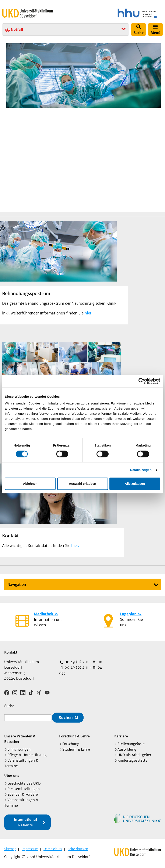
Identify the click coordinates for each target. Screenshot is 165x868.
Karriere (121, 736)
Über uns (12, 776)
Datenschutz (53, 849)
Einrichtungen (19, 749)
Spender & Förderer (23, 794)
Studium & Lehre (76, 749)
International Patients (25, 822)
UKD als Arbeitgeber (134, 755)
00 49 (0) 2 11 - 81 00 (83, 662)
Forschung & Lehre (74, 736)
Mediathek (44, 614)
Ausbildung (127, 749)
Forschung (71, 744)
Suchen (66, 718)
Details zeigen (141, 470)
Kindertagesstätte (132, 760)
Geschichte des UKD (24, 783)
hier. (89, 313)
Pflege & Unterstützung (27, 755)
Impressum (30, 849)
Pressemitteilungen (24, 789)
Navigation (17, 585)
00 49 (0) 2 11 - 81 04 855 (81, 670)
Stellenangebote (131, 744)
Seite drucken (78, 849)
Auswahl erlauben (82, 484)
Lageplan (128, 614)
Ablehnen (30, 484)
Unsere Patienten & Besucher (20, 739)
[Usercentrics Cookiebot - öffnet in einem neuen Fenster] (142, 381)
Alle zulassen (135, 484)
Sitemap (10, 849)
